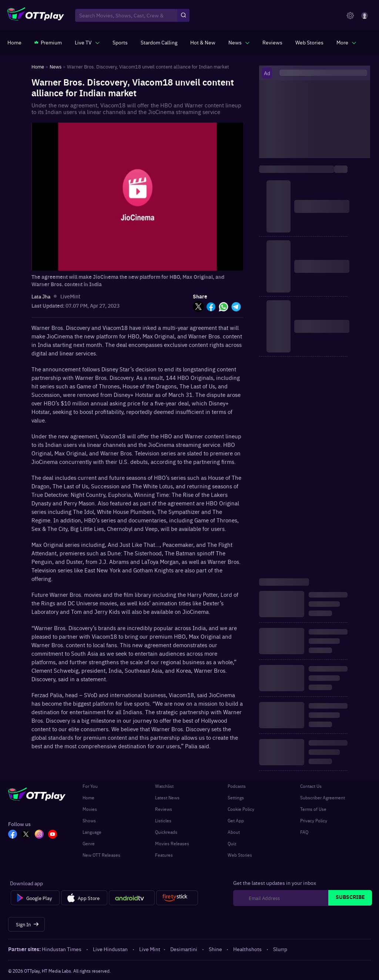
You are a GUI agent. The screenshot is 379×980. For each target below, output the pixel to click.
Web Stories (240, 855)
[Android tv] (132, 898)
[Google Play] (35, 898)
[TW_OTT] (26, 835)
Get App (236, 820)
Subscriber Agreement (323, 797)
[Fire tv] (177, 898)
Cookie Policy (241, 809)
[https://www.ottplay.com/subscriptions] (48, 42)
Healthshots (248, 949)
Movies (90, 809)
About (234, 832)
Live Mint (150, 949)
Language (92, 832)
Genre (89, 843)
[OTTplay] (36, 16)
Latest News (167, 797)
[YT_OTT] (53, 835)
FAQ (304, 832)
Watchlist (164, 786)
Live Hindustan (111, 949)
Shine (216, 949)
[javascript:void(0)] (87, 42)
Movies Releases (172, 843)
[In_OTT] (39, 835)
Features (164, 855)
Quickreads (166, 832)
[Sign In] (26, 924)
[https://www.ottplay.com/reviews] (272, 42)
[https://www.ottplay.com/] (14, 42)
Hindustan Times (62, 949)
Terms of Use (313, 809)
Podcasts (237, 786)
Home (88, 797)
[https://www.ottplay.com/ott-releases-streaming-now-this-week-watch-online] (203, 42)
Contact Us (311, 786)
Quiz (232, 843)
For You (90, 786)
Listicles (163, 820)
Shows (89, 820)
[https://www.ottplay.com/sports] (120, 42)
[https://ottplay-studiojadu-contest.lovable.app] (159, 42)
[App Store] (84, 898)
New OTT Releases (101, 855)
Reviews (164, 809)
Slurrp (280, 949)
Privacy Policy (314, 820)
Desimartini (184, 949)
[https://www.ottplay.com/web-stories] (309, 42)
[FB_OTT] (13, 835)
